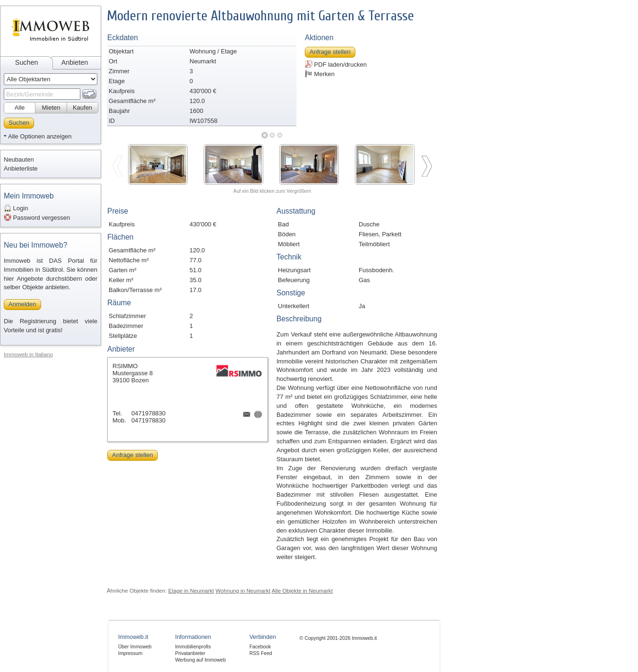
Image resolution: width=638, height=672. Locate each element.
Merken (320, 74)
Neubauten (19, 159)
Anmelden (22, 304)
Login (16, 208)
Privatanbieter (190, 653)
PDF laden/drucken (336, 64)
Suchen (27, 62)
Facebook (260, 647)
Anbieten (75, 62)
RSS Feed (261, 653)
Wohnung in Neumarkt (243, 590)
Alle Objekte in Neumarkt (302, 590)
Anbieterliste (21, 168)
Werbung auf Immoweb (200, 660)
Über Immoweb (135, 647)
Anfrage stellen (330, 52)
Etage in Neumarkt (191, 590)
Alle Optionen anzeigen (40, 136)
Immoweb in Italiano (28, 354)
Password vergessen (37, 217)
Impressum (130, 653)
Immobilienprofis (193, 647)
